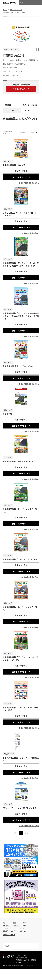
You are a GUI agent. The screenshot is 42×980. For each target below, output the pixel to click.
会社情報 (26, 960)
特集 (25, 926)
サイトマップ (22, 931)
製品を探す (6, 926)
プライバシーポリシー (23, 956)
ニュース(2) (27, 110)
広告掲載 (19, 962)
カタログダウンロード (21, 177)
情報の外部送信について (22, 958)
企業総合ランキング (9, 935)
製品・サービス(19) (30, 105)
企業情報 (8, 105)
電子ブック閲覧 (21, 171)
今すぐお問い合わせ (21, 89)
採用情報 (33, 960)
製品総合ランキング (9, 931)
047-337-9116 (12, 68)
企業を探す (16, 926)
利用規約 (19, 960)
